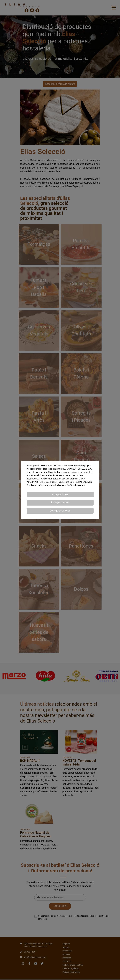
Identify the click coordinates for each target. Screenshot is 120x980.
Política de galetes (76, 485)
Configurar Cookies (60, 511)
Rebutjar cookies (60, 503)
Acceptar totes (60, 494)
